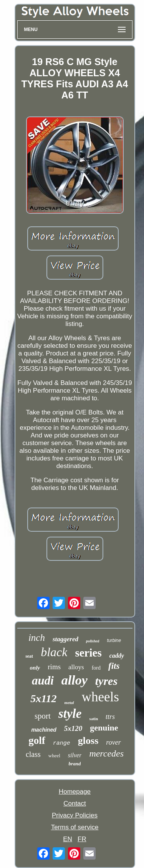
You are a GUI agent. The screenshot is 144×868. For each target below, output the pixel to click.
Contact (75, 803)
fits (114, 666)
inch (37, 638)
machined (44, 730)
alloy (74, 680)
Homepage (75, 792)
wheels (100, 697)
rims (54, 667)
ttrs (110, 717)
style (70, 714)
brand (75, 764)
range (62, 743)
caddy (117, 656)
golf (37, 740)
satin (94, 719)
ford (96, 668)
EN (68, 839)
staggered (65, 639)
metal (69, 703)
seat (29, 656)
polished (93, 641)
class (33, 754)
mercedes (106, 753)
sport (43, 716)
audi (43, 680)
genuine (104, 728)
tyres (106, 681)
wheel (54, 756)
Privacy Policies (75, 815)
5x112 (43, 698)
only (35, 668)
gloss (88, 741)
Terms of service (75, 827)
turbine (114, 640)
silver (75, 755)
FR (82, 839)
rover (113, 742)
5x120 (73, 728)
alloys (76, 667)
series (88, 653)
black (54, 652)
